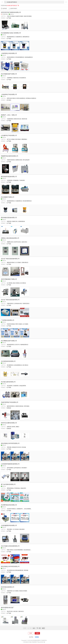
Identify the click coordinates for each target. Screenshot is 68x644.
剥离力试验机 (19, 324)
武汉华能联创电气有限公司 (9, 74)
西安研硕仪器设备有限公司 (9, 218)
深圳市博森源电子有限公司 (9, 279)
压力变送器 (16, 529)
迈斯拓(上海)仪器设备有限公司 (10, 238)
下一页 (39, 628)
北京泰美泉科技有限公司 (8, 361)
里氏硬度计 (24, 468)
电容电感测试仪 (29, 57)
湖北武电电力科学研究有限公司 (10, 443)
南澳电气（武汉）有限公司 (9, 115)
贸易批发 (9, 408)
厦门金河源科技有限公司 (8, 484)
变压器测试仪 (23, 78)
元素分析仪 (21, 611)
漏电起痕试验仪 (11, 262)
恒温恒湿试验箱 (11, 324)
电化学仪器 (10, 611)
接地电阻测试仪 (11, 37)
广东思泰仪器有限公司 (8, 320)
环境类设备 (17, 488)
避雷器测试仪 (26, 37)
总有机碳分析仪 (18, 303)
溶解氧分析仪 (10, 242)
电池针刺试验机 (28, 16)
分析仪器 (15, 611)
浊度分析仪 (24, 242)
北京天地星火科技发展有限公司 (10, 546)
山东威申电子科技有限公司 (9, 135)
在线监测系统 (23, 386)
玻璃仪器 (9, 427)
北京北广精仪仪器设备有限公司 (10, 259)
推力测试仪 (23, 283)
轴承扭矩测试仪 (11, 406)
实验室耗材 (10, 591)
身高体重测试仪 (18, 365)
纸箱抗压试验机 (23, 591)
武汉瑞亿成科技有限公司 (8, 382)
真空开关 (18, 345)
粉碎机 (14, 427)
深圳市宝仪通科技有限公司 (9, 423)
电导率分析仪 (18, 242)
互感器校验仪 (10, 119)
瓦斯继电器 (10, 78)
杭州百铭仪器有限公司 (8, 587)
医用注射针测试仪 (11, 98)
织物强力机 (15, 221)
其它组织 (9, 100)
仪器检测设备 (21, 221)
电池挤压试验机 (19, 16)
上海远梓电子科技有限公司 (9, 94)
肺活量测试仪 (10, 365)
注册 (37, 633)
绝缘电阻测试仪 (24, 345)
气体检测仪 (22, 180)
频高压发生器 (18, 119)
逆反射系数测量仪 (19, 550)
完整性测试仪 (25, 262)
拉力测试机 (10, 283)
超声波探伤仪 (18, 468)
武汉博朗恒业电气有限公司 (9, 341)
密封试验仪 (18, 139)
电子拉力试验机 (11, 139)
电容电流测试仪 (11, 57)
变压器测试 (10, 386)
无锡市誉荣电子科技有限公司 (10, 402)
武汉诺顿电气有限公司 (8, 197)
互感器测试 (16, 386)
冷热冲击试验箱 (11, 16)
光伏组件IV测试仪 (11, 509)
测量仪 (17, 427)
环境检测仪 (16, 180)
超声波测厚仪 (10, 468)
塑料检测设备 (10, 488)
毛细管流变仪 (26, 303)
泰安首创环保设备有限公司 (9, 177)
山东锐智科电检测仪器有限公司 (10, 464)
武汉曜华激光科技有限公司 (9, 505)
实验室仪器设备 (11, 160)
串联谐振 (9, 447)
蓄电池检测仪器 (19, 570)
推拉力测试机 (16, 283)
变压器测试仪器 (11, 570)
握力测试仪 (25, 365)
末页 (43, 628)
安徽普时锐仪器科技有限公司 (10, 156)
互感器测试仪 (19, 37)
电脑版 (37, 637)
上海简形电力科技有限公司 (9, 53)
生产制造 (9, 18)
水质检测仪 (10, 180)
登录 (31, 633)
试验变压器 (16, 78)
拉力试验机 (18, 262)
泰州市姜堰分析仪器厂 (8, 608)
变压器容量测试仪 (20, 57)
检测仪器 (9, 221)
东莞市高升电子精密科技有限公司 (11, 12)
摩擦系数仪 (24, 139)
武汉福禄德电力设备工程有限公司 (11, 33)
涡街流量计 (10, 529)
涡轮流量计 (22, 529)
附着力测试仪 (10, 550)
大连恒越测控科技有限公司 (9, 525)
